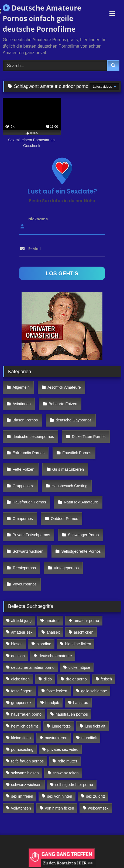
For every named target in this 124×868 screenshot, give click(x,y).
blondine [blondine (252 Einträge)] (44, 644)
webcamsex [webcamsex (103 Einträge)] (98, 808)
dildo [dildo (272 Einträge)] (48, 679)
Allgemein (21, 387)
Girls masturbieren (68, 469)
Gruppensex (23, 486)
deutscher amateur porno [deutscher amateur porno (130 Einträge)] (33, 667)
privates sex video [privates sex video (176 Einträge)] (63, 749)
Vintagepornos (66, 568)
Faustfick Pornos (77, 453)
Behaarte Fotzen (63, 404)
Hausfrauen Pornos (29, 502)
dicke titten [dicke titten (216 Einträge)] (20, 679)
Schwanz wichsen (28, 551)
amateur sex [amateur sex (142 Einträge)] (22, 632)
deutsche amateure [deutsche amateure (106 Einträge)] (55, 656)
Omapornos (23, 519)
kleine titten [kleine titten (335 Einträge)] (21, 738)
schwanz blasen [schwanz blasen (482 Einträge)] (25, 773)
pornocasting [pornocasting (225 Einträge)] (22, 749)
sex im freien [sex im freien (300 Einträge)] (22, 796)
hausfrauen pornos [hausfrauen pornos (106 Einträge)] (72, 714)
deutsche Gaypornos (74, 420)
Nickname (38, 219)
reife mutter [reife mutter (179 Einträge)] (68, 761)
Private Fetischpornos (31, 535)
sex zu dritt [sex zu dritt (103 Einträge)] (95, 796)
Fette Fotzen (24, 469)
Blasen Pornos (25, 420)
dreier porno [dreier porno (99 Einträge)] (76, 679)
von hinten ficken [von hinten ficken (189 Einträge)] (60, 808)
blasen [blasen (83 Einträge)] (17, 644)
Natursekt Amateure (81, 502)
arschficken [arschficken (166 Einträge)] (84, 632)
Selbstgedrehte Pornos (81, 551)
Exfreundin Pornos (29, 453)
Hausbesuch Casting (69, 486)
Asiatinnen (22, 404)
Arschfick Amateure (64, 387)
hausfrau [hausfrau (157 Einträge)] (81, 703)
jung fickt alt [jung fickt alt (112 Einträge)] (95, 726)
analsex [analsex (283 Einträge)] (53, 632)
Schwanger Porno (83, 535)
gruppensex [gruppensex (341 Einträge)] (21, 703)
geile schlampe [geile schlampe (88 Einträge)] (94, 691)
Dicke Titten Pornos (89, 437)
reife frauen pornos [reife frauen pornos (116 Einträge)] (27, 761)
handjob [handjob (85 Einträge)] (52, 703)
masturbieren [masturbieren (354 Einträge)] (56, 738)
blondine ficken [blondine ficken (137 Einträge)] (78, 644)
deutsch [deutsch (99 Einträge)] (18, 656)
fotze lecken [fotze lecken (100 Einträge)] (57, 691)
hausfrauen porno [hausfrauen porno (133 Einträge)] (26, 714)
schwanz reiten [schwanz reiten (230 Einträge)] (66, 773)
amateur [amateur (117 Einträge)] (53, 621)
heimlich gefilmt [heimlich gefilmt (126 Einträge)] (24, 726)
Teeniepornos (24, 568)
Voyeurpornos (25, 584)
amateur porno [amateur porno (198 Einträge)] (87, 621)
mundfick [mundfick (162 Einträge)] (89, 738)
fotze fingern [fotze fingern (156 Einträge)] (22, 691)
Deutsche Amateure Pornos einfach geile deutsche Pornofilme (42, 18)
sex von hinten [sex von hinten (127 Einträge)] (60, 796)
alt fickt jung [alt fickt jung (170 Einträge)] (21, 621)
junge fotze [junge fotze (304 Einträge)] (61, 726)
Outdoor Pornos (64, 519)
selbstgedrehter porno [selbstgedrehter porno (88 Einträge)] (74, 785)
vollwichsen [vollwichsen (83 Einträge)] (21, 808)
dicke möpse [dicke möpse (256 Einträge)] (79, 667)
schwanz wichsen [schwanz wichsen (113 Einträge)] (26, 785)
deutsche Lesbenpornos (33, 437)
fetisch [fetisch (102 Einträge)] (106, 679)
